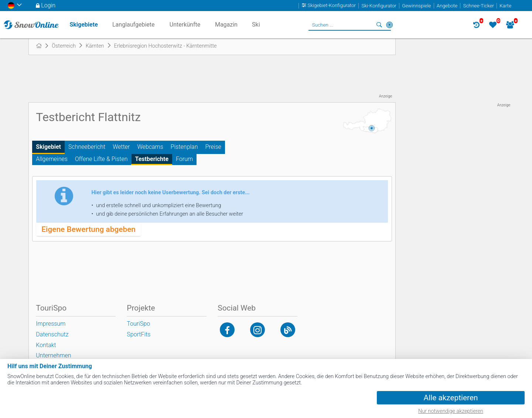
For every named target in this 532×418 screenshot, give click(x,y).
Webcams (150, 147)
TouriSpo (138, 324)
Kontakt (46, 345)
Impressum (51, 324)
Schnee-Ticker (479, 6)
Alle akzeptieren (451, 398)
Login (48, 5)
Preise (213, 147)
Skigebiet (48, 147)
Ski (256, 25)
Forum (184, 159)
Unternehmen (53, 355)
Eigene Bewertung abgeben (88, 229)
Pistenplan (184, 147)
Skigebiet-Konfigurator (332, 6)
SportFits (139, 334)
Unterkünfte (185, 25)
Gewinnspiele (416, 6)
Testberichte (152, 159)
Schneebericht (87, 147)
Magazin (226, 25)
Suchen (379, 25)
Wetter (121, 147)
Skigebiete (83, 25)
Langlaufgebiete (133, 25)
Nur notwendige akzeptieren (451, 411)
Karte (505, 6)
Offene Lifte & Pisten (101, 159)
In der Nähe (389, 25)
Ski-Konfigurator (379, 6)
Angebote (447, 6)
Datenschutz (52, 334)
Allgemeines (52, 159)
